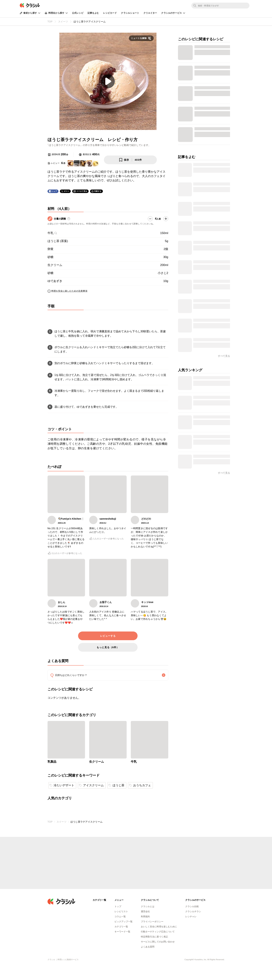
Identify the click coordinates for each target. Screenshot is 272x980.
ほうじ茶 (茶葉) (58, 241)
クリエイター (150, 13)
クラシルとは (148, 906)
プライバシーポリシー (152, 922)
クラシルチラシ (193, 911)
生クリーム (55, 265)
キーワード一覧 (122, 932)
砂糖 (50, 257)
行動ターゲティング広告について (158, 932)
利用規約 (145, 917)
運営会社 (145, 911)
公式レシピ (78, 13)
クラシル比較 (192, 906)
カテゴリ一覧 (121, 927)
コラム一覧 (120, 917)
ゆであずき (55, 281)
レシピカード (110, 13)
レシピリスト (121, 911)
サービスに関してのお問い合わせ (158, 942)
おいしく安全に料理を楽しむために (159, 927)
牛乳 (52, 233)
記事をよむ (93, 13)
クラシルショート (130, 13)
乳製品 (52, 762)
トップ (118, 906)
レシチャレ (191, 917)
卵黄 (50, 249)
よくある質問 (148, 947)
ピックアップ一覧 (124, 922)
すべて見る (224, 356)
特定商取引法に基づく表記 (154, 937)
